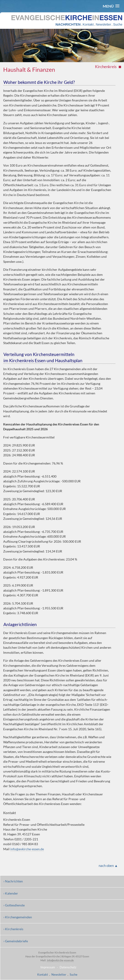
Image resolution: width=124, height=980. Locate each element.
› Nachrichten (13, 881)
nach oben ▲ (108, 866)
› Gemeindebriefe (16, 941)
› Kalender (11, 893)
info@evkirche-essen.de (27, 849)
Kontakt (88, 24)
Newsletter (103, 24)
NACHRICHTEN (68, 24)
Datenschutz (68, 967)
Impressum (48, 967)
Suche (118, 24)
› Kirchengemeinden (18, 917)
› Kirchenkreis (13, 929)
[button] (111, 6)
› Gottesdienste (14, 905)
